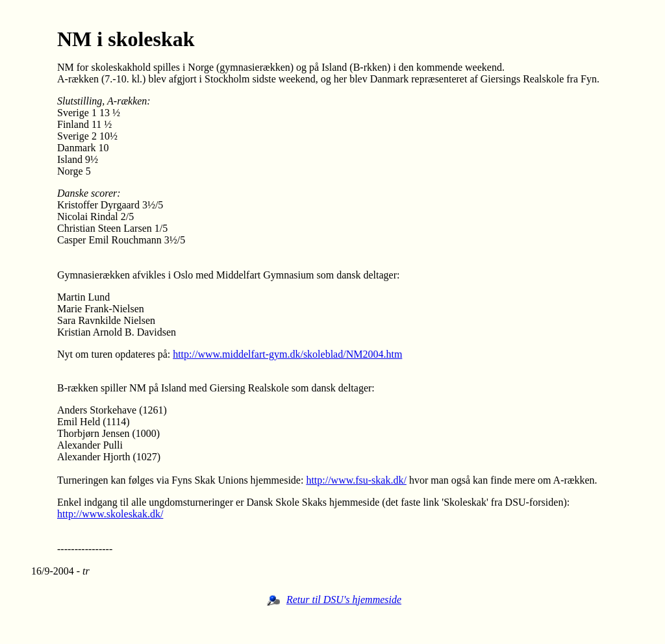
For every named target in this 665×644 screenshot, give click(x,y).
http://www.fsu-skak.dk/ (356, 480)
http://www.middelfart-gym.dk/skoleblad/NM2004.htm (287, 354)
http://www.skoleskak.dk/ (110, 514)
